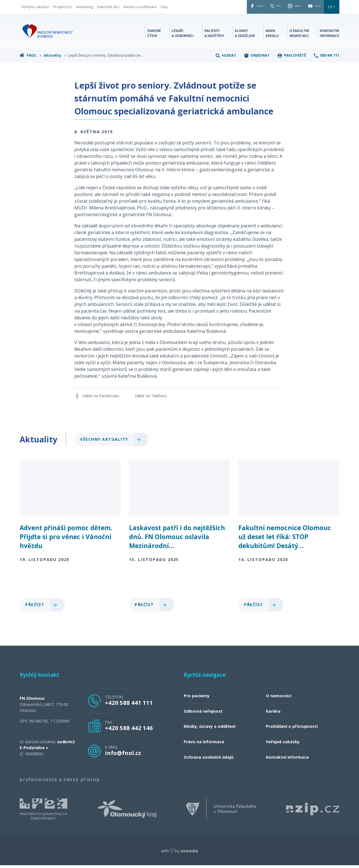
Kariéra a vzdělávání (140, 8)
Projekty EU (63, 8)
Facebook (216, 8)
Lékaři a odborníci (183, 35)
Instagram (277, 8)
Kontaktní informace (330, 35)
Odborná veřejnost (203, 714)
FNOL (31, 58)
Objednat (257, 58)
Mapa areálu (272, 35)
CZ (330, 8)
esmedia (189, 854)
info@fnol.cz (123, 756)
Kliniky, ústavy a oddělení (210, 729)
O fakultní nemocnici (299, 35)
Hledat (226, 58)
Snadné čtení (154, 35)
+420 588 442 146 (129, 731)
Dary (164, 8)
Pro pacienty (197, 699)
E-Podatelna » (34, 750)
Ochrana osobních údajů (209, 760)
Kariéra (273, 714)
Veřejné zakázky (35, 8)
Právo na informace (204, 745)
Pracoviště (292, 58)
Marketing (85, 8)
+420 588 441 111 (129, 705)
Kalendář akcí (108, 8)
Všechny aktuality (113, 442)
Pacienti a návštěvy (214, 35)
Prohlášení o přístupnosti (292, 729)
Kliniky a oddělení (245, 35)
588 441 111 (327, 58)
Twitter (246, 8)
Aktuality (55, 58)
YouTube (309, 8)
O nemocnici (279, 699)
